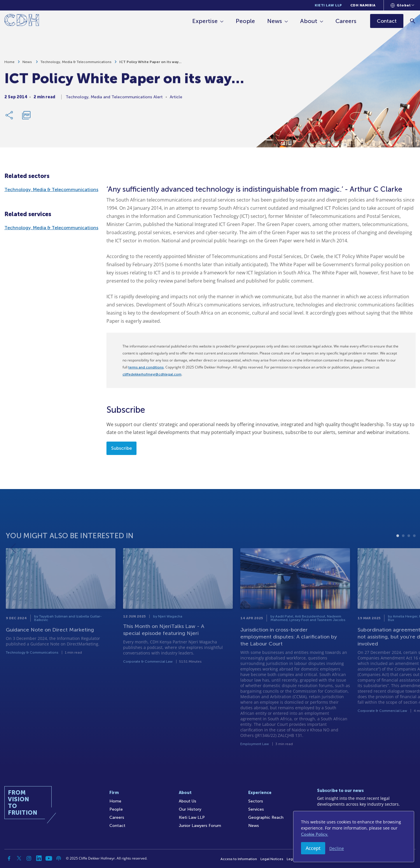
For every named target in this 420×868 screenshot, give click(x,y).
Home (9, 65)
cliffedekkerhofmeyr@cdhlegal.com (152, 374)
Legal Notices (272, 859)
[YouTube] (49, 858)
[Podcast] (59, 858)
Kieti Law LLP (328, 5)
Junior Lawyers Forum (200, 826)
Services (256, 809)
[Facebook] (9, 858)
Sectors (256, 801)
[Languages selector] (402, 5)
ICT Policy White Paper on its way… (150, 65)
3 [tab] (409, 550)
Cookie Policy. (315, 834)
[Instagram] (29, 858)
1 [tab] (398, 550)
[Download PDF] (26, 119)
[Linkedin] (39, 858)
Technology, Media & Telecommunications (76, 65)
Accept (313, 848)
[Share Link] (10, 119)
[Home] (22, 21)
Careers (346, 21)
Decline (337, 848)
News (275, 21)
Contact (117, 826)
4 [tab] (414, 550)
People (245, 21)
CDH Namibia (363, 5)
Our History (190, 809)
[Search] (413, 21)
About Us (188, 801)
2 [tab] (403, 550)
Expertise (205, 21)
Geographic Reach (266, 817)
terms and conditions (146, 367)
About (309, 21)
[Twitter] (19, 858)
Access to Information (239, 859)
